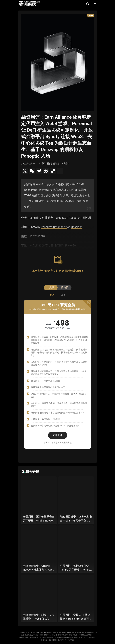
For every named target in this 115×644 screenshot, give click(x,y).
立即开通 (58, 435)
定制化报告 (59, 638)
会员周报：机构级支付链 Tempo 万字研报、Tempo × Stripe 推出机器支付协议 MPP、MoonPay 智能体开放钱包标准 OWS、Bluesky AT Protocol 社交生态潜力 (76, 568)
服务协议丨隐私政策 (48, 640)
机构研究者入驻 (36, 638)
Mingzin (34, 218)
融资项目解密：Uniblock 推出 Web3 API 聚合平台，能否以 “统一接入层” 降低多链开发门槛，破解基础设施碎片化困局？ (76, 519)
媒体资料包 (62, 640)
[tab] (52, 295)
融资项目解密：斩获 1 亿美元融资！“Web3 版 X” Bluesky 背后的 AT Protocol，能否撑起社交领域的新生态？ (39, 617)
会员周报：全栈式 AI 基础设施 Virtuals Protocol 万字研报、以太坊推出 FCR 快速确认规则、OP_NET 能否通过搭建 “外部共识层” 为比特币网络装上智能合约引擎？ (76, 617)
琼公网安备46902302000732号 (81, 635)
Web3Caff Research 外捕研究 (47, 632)
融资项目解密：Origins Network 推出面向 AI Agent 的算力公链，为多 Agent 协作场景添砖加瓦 (39, 568)
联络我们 (71, 640)
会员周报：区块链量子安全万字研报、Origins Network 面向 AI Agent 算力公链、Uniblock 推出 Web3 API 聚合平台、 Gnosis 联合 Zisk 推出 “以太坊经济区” (39, 519)
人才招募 (90, 638)
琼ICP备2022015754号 (60, 635)
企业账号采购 (48, 638)
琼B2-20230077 (45, 635)
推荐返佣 (82, 638)
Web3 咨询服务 (71, 638)
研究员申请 (24, 638)
